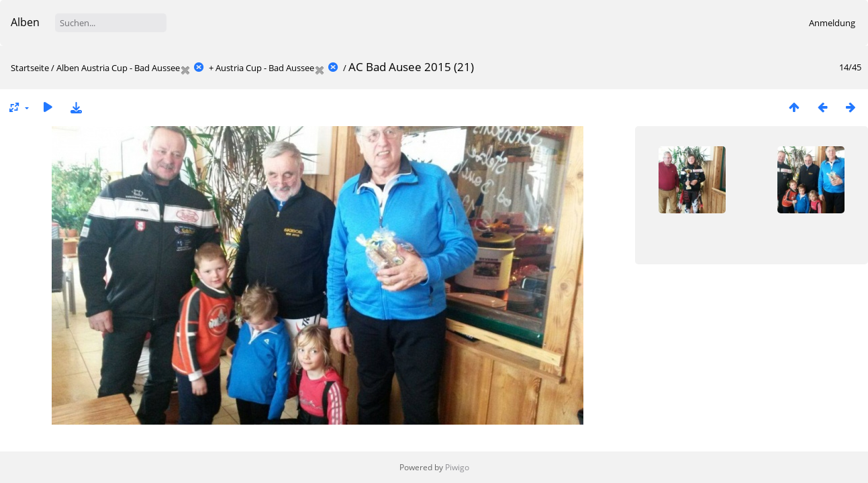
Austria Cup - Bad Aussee (131, 68)
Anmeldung (832, 23)
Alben (25, 22)
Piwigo (457, 467)
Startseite (30, 68)
